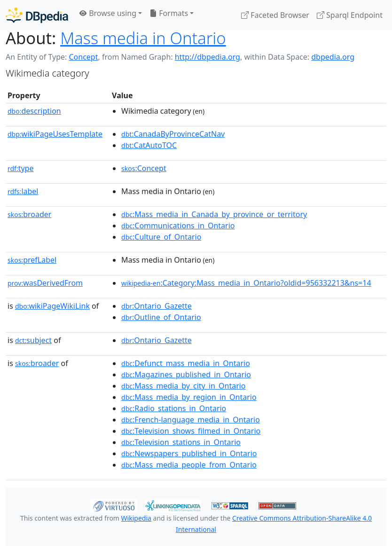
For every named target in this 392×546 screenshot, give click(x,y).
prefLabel (32, 260)
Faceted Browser (275, 15)
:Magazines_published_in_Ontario (186, 374)
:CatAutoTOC (149, 145)
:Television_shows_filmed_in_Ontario (191, 431)
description (34, 111)
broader (29, 214)
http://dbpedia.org (208, 57)
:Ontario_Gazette (157, 306)
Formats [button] (169, 13)
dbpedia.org (333, 57)
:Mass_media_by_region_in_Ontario (189, 397)
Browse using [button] (108, 13)
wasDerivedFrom (45, 283)
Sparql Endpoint (350, 15)
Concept (83, 57)
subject (33, 340)
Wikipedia (136, 518)
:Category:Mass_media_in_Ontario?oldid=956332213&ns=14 (246, 283)
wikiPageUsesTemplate (55, 134)
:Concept (144, 168)
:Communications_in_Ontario (178, 226)
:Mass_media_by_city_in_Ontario (184, 386)
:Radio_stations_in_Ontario (174, 408)
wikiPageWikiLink (52, 306)
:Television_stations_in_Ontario (181, 442)
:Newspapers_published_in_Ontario (189, 453)
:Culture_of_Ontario (161, 237)
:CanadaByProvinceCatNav (173, 134)
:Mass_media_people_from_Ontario (189, 465)
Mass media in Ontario (143, 38)
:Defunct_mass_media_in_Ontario (186, 363)
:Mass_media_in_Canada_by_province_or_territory (214, 214)
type (21, 168)
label (23, 191)
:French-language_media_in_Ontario (191, 420)
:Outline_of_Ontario (161, 317)
